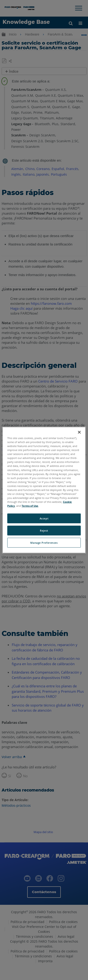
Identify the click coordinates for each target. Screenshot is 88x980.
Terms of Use (30, 506)
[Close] (79, 432)
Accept (44, 518)
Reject (44, 531)
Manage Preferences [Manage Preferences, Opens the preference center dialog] (44, 543)
